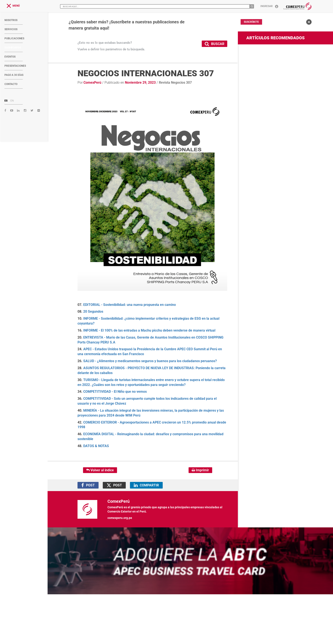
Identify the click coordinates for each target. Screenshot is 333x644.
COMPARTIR (146, 485)
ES (6, 101)
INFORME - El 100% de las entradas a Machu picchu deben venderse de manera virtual (149, 330)
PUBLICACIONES (14, 38)
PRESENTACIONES (15, 66)
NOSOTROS (11, 20)
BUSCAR (214, 44)
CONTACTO (11, 84)
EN (12, 101)
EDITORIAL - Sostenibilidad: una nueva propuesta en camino (130, 305)
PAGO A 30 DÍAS (14, 75)
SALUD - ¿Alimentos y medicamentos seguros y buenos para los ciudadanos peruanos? (150, 361)
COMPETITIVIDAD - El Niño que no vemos (115, 392)
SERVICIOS (11, 29)
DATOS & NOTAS (96, 446)
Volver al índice (100, 470)
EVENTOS (10, 57)
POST (88, 485)
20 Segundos (93, 311)
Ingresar (269, 6)
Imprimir (200, 470)
